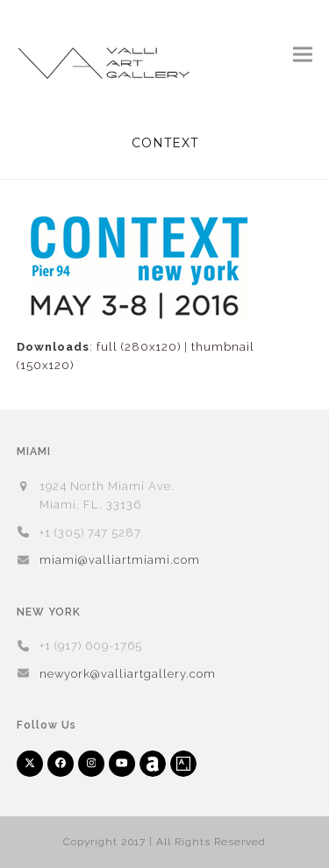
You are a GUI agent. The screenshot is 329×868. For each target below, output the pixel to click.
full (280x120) (139, 347)
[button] (303, 54)
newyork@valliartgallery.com (128, 674)
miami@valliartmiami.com (120, 560)
